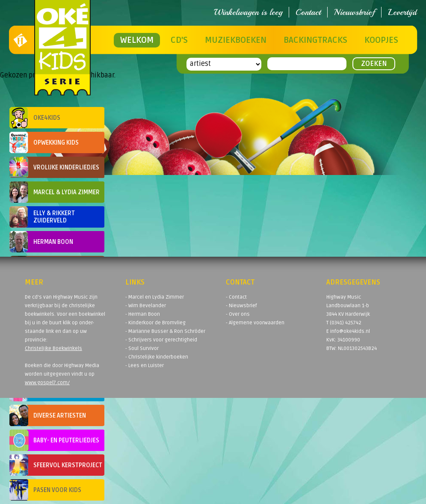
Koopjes (381, 40)
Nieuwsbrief (354, 12)
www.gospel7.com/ (47, 383)
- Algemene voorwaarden (255, 323)
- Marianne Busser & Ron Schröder (165, 331)
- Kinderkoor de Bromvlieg (155, 323)
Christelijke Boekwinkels (53, 348)
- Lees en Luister (145, 366)
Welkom (137, 40)
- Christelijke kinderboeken (157, 357)
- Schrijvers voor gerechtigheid (161, 340)
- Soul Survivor (142, 348)
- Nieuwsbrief (241, 306)
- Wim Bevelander (146, 306)
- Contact (236, 297)
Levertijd (402, 12)
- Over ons (238, 314)
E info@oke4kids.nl (348, 331)
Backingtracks (315, 40)
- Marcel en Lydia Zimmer (155, 297)
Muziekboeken (236, 40)
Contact (308, 12)
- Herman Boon (143, 314)
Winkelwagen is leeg (248, 12)
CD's (179, 40)
